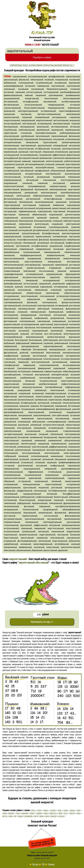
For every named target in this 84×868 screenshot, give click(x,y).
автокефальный (62, 544)
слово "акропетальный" (72, 658)
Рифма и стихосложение (38, 861)
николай (25, 813)
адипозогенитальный (70, 547)
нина (11, 816)
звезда (72, 813)
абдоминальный (23, 550)
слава (5, 813)
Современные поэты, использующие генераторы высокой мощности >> (42, 65)
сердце (61, 816)
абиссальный (10, 550)
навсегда (53, 813)
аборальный (37, 550)
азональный (39, 547)
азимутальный (53, 547)
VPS (43, 864)
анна (78, 813)
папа (18, 813)
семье (32, 813)
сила (59, 810)
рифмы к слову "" (68, 632)
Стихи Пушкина (48, 861)
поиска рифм (26, 784)
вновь (46, 810)
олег (78, 810)
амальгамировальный (43, 544)
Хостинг (35, 864)
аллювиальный (25, 547)
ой (15, 816)
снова (65, 810)
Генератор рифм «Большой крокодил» (42, 855)
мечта (5, 816)
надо (47, 816)
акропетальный (50, 550)
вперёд (11, 813)
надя (39, 810)
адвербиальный (11, 544)
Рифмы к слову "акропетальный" (42, 852)
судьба (53, 810)
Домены (51, 864)
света (33, 810)
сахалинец (28, 816)
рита (36, 816)
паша (46, 813)
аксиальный (26, 544)
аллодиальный (10, 547)
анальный (75, 544)
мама (42, 816)
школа (72, 810)
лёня (60, 813)
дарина (39, 813)
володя (54, 816)
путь (66, 813)
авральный (63, 550)
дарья (20, 816)
